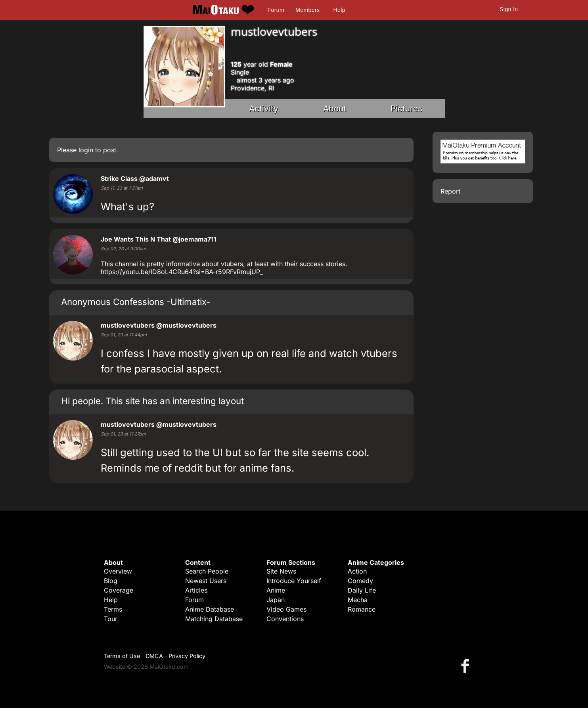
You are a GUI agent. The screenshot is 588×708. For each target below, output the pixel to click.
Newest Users (206, 581)
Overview (118, 571)
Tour (111, 619)
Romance (362, 609)
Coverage (119, 590)
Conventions (285, 619)
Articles (196, 590)
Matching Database (214, 619)
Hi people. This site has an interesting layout (152, 401)
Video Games (286, 609)
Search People (207, 571)
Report (450, 191)
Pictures (406, 108)
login (86, 150)
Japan (276, 600)
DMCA (154, 656)
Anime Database (210, 609)
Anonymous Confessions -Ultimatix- (136, 302)
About (335, 108)
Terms (113, 609)
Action (357, 571)
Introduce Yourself (294, 581)
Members (307, 10)
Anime (276, 590)
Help (339, 10)
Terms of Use (122, 656)
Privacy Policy (187, 656)
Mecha (358, 600)
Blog (111, 581)
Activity (264, 108)
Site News (281, 571)
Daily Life (362, 590)
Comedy (360, 581)
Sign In (509, 9)
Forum (276, 10)
